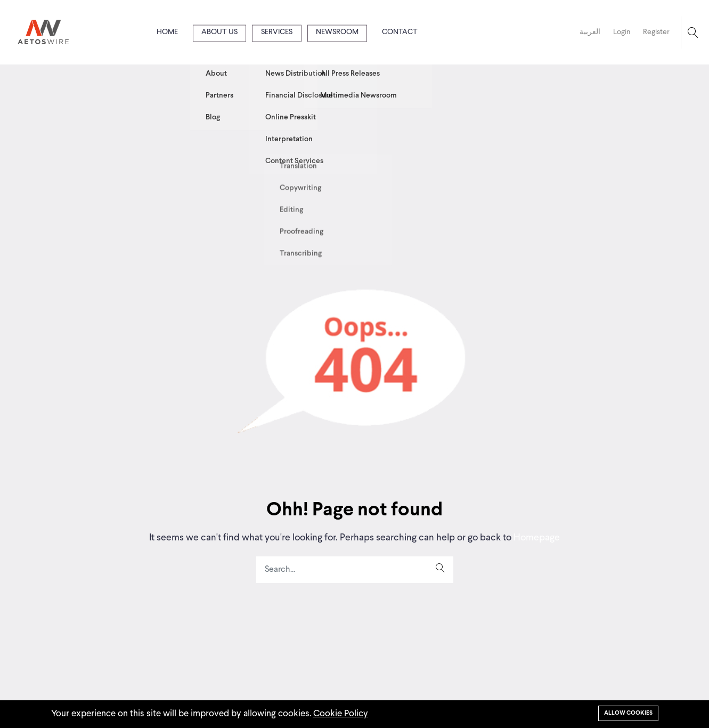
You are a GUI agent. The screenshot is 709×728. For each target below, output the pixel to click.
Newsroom (337, 32)
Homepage (536, 538)
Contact (400, 32)
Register (656, 32)
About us (219, 32)
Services (277, 32)
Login (622, 32)
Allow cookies (628, 713)
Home (167, 32)
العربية (590, 32)
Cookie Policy (341, 714)
